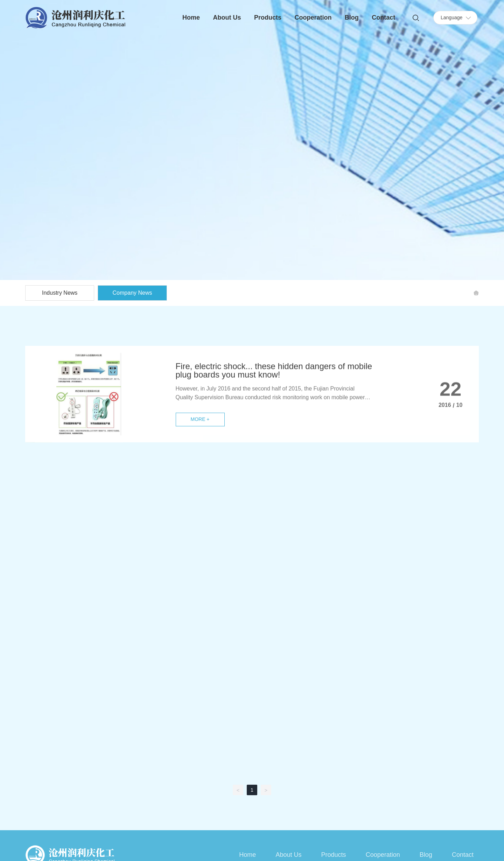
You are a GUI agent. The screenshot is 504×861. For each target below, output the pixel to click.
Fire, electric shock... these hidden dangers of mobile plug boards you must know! (274, 420)
